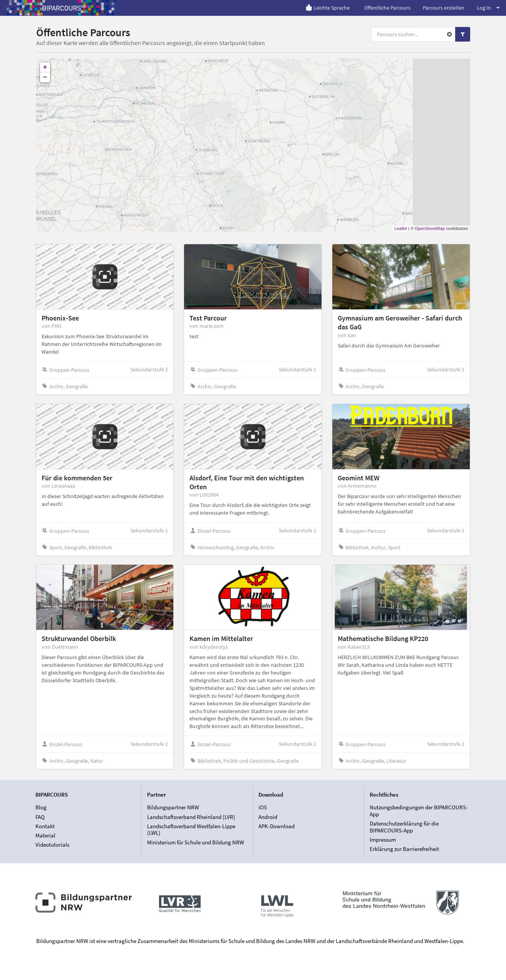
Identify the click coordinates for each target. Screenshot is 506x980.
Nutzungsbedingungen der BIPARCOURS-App (419, 811)
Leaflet (401, 228)
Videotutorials (52, 845)
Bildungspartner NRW (173, 807)
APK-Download (276, 826)
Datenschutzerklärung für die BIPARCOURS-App (404, 827)
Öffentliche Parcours (387, 8)
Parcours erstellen (444, 8)
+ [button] (45, 67)
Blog (41, 807)
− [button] (45, 77)
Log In (488, 8)
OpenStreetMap (430, 228)
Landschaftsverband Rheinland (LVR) (191, 817)
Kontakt (45, 826)
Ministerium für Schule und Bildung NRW (196, 842)
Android (268, 817)
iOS (263, 807)
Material (45, 835)
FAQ (40, 817)
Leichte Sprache (328, 8)
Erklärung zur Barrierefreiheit (404, 849)
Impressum (383, 840)
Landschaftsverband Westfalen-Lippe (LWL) (191, 830)
